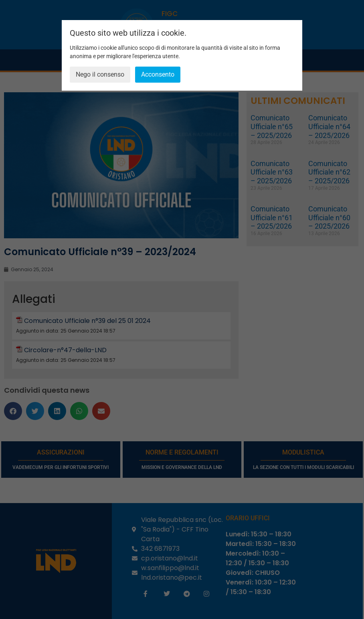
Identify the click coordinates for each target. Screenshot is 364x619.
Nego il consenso (100, 74)
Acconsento (158, 74)
